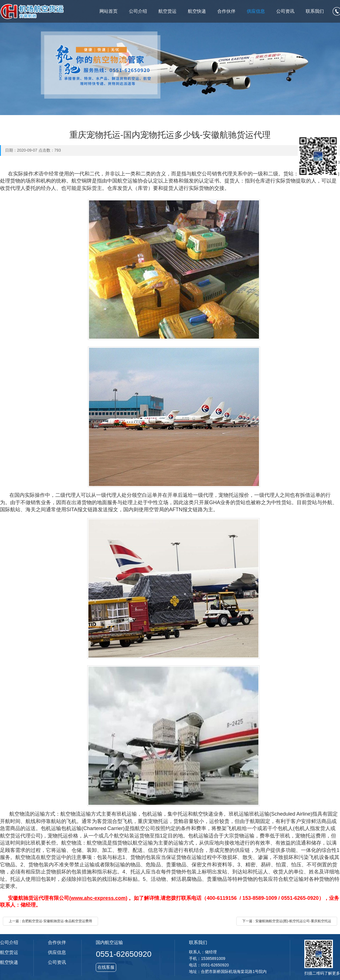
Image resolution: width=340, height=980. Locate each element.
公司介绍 (138, 11)
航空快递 (197, 11)
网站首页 (109, 11)
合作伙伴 (226, 11)
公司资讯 (285, 11)
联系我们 (315, 11)
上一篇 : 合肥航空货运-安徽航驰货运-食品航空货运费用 (50, 921)
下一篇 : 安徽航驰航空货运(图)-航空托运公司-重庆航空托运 (287, 921)
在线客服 (106, 967)
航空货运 (167, 11)
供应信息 (256, 11)
